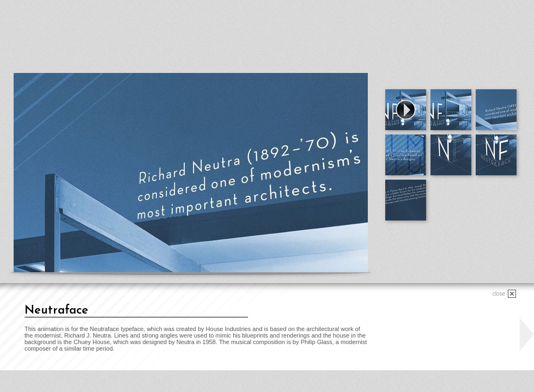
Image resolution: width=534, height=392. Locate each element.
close (499, 294)
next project (526, 335)
